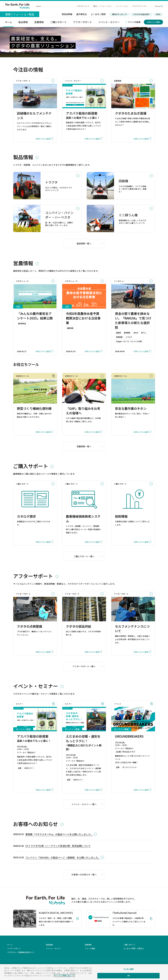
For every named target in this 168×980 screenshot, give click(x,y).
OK (129, 976)
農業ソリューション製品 (20, 14)
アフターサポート (34, 576)
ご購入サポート (31, 466)
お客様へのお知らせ (36, 824)
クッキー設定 (129, 969)
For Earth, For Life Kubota (17, 6)
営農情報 (24, 263)
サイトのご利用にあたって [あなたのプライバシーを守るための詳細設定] (64, 976)
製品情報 (24, 157)
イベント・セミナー (36, 686)
